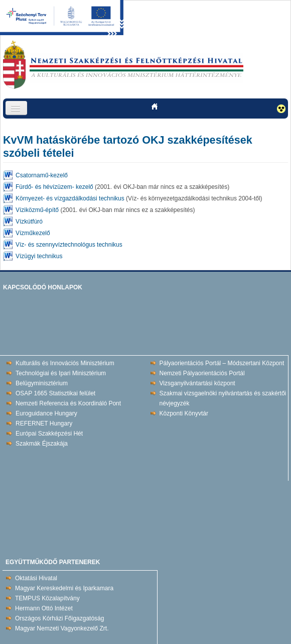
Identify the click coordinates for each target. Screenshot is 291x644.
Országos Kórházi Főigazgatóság (59, 618)
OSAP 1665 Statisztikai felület (55, 393)
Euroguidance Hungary (46, 413)
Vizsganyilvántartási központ (197, 383)
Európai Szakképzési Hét (49, 434)
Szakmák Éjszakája (42, 444)
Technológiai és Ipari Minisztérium (61, 373)
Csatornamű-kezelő (42, 175)
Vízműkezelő (33, 233)
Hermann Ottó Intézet (44, 608)
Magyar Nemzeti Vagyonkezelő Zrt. (62, 628)
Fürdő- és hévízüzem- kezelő (54, 187)
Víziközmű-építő (37, 210)
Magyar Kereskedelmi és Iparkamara (64, 588)
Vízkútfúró (29, 222)
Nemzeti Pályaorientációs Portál (202, 373)
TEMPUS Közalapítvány (47, 598)
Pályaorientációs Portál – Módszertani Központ (222, 363)
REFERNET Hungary (44, 423)
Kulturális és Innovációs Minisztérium (65, 363)
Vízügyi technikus (39, 256)
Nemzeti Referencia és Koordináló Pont (68, 403)
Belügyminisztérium (42, 383)
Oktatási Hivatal (36, 578)
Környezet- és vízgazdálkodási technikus (70, 198)
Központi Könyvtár (184, 413)
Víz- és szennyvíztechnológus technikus (69, 245)
